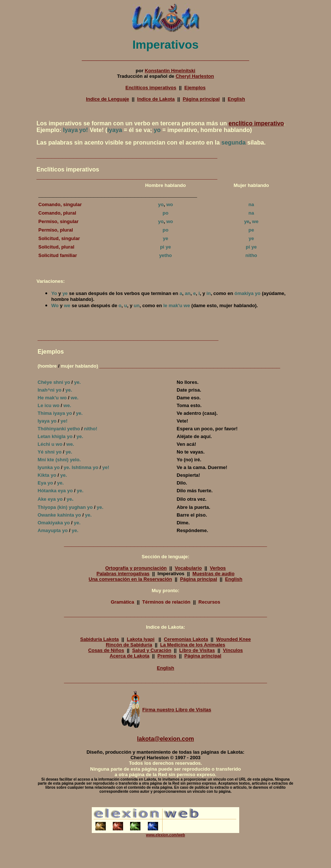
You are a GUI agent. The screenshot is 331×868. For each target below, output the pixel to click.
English (236, 99)
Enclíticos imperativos (151, 88)
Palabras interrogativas (123, 574)
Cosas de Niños (106, 650)
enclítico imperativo (256, 123)
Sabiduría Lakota (99, 639)
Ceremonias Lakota (186, 639)
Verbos (218, 568)
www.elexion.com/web (165, 835)
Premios (167, 656)
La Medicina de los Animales (193, 645)
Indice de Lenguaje (107, 99)
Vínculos (233, 650)
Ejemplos (195, 88)
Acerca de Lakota (130, 656)
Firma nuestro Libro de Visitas (165, 710)
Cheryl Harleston (195, 76)
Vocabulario (188, 568)
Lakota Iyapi (141, 639)
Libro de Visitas (197, 650)
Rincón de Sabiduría (129, 645)
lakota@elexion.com (165, 739)
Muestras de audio (213, 574)
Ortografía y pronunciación (136, 568)
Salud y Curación (151, 650)
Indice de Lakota (156, 99)
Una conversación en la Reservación (130, 579)
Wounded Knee (233, 639)
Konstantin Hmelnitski (170, 71)
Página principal (201, 99)
